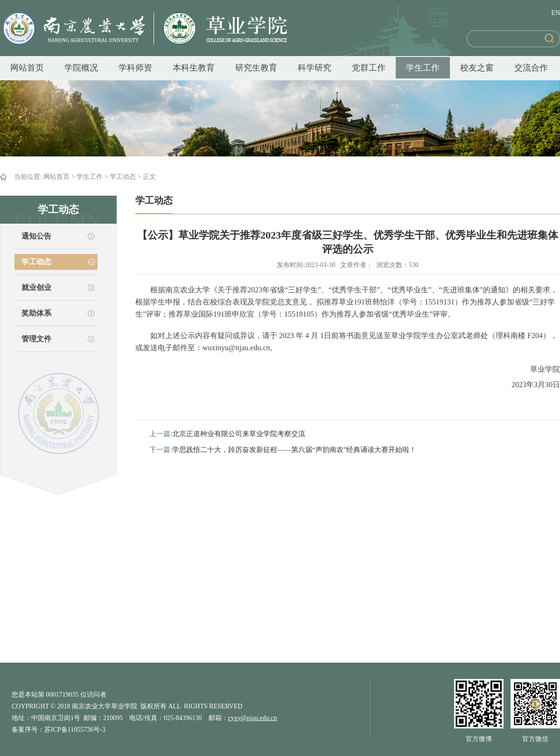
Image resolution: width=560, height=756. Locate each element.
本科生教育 (194, 68)
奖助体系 (36, 313)
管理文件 (36, 339)
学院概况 (81, 68)
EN (556, 13)
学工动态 (123, 177)
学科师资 (135, 68)
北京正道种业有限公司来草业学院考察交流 (239, 434)
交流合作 (531, 68)
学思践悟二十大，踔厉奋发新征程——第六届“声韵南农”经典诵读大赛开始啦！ (294, 450)
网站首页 (27, 68)
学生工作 (423, 68)
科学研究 (315, 68)
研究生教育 (256, 68)
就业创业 (36, 287)
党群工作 (369, 68)
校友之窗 (477, 68)
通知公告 (36, 236)
